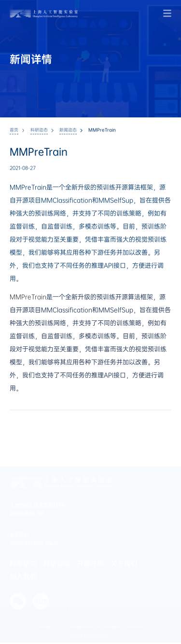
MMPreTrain (28, 297)
